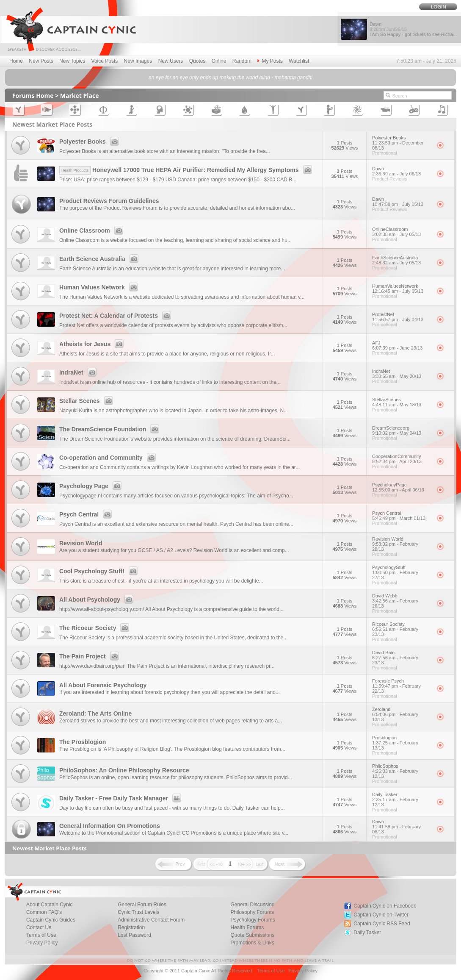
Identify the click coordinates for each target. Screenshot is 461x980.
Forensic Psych (402, 686)
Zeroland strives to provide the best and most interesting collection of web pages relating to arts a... (171, 721)
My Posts (270, 61)
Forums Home (33, 96)
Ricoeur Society (402, 629)
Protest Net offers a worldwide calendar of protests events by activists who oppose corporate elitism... (173, 325)
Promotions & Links (252, 943)
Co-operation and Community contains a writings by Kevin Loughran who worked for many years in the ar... (179, 467)
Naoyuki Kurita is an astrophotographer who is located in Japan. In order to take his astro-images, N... (174, 411)
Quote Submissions (252, 935)
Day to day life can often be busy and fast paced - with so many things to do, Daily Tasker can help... (172, 808)
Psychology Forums (253, 920)
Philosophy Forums (252, 912)
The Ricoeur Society (96, 628)
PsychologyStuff (402, 572)
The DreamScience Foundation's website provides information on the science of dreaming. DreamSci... (175, 439)
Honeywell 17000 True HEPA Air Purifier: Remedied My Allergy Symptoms (187, 170)
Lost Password (134, 935)
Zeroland (402, 714)
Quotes (197, 61)
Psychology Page (92, 486)
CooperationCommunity (402, 459)
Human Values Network (100, 287)
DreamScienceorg (402, 430)
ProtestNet (402, 317)
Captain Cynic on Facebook (385, 906)
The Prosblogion (83, 742)
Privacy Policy (42, 943)
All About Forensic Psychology (103, 685)
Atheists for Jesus (93, 344)
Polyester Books (90, 142)
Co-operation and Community (109, 458)
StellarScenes (402, 402)
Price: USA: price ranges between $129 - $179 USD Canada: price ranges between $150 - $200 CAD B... (178, 180)
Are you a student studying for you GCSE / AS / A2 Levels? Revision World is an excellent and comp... (174, 550)
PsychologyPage (402, 487)
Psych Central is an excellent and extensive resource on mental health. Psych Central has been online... (176, 524)
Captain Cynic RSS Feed (382, 924)
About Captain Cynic (49, 905)
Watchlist (299, 61)
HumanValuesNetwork (402, 289)
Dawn (402, 171)
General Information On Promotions (110, 826)
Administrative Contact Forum (151, 920)
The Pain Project (90, 656)
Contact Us (39, 927)
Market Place (80, 96)
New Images (138, 61)
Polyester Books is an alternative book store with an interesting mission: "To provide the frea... (165, 151)
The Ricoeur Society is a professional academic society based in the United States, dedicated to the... (174, 638)
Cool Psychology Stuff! (100, 571)
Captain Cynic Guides (51, 920)
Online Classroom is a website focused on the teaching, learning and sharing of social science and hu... (175, 240)
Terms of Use (41, 935)
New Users (171, 61)
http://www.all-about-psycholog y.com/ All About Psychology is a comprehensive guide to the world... (171, 609)
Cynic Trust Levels (138, 912)
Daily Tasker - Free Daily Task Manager (121, 798)
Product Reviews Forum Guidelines (109, 201)
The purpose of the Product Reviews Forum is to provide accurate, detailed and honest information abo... (177, 208)
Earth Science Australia (100, 259)
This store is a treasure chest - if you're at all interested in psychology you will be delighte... (161, 581)
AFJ (402, 345)
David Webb (402, 601)
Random (242, 61)
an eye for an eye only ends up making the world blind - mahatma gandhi (230, 78)
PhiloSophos (402, 771)
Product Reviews (390, 179)
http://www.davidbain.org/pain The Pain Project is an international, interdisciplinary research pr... (167, 666)
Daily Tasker (402, 800)
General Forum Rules (142, 905)
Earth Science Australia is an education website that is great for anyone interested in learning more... (172, 269)
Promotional (385, 153)
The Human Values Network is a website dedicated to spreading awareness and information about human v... (182, 297)
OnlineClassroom (402, 232)
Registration (131, 927)
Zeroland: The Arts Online (95, 713)
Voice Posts (105, 61)
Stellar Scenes (87, 401)
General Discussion (252, 905)
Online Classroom (92, 230)
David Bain (402, 658)
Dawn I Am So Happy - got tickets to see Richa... (413, 29)
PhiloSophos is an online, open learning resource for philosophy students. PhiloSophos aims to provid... (176, 777)
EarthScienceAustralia (402, 260)
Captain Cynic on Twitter (381, 915)
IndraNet (79, 372)
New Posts (41, 61)
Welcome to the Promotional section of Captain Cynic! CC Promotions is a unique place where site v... (174, 833)
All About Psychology (98, 600)
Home (16, 61)
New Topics (72, 61)
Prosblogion (402, 743)
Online (219, 61)
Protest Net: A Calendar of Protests (116, 316)
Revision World (81, 543)
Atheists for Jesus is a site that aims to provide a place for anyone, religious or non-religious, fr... (167, 354)
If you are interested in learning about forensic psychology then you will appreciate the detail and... (170, 692)
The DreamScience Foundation (110, 429)
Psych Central (87, 514)
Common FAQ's (44, 912)
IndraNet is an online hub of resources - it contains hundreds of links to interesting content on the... (170, 382)
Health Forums (247, 927)
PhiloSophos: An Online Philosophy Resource (124, 770)
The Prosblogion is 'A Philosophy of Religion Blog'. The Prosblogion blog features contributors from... (172, 749)
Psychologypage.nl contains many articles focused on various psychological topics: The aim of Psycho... (176, 496)
